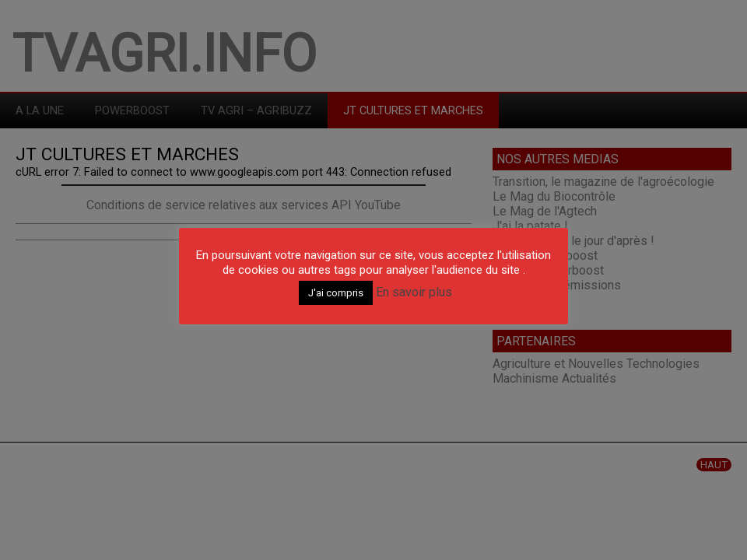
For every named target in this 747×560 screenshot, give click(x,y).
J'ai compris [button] (336, 293)
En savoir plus (414, 292)
